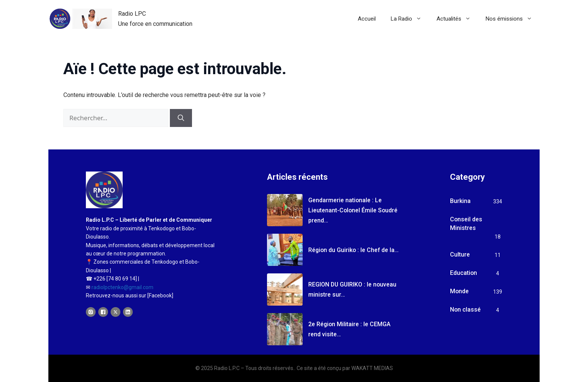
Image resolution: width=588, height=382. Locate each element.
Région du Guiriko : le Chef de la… (354, 250)
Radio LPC (132, 14)
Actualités (457, 19)
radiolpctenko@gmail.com (122, 287)
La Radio (410, 19)
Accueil (367, 19)
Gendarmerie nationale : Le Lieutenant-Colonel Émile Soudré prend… (353, 210)
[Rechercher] (181, 118)
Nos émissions (513, 19)
